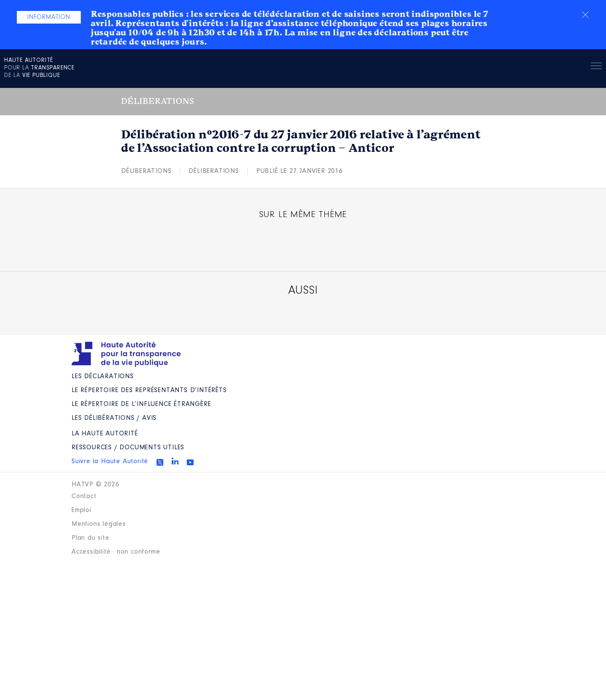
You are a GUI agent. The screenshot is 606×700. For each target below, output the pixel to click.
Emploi (81, 510)
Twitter (160, 462)
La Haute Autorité (105, 434)
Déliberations (146, 171)
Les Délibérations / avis (114, 418)
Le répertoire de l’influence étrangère (141, 404)
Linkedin (175, 461)
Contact (84, 496)
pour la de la (39, 68)
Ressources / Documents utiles (128, 448)
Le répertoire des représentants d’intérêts (149, 390)
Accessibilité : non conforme (116, 552)
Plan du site (90, 538)
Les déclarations (103, 377)
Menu (596, 67)
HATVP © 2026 (95, 485)
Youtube (190, 462)
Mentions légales (99, 524)
